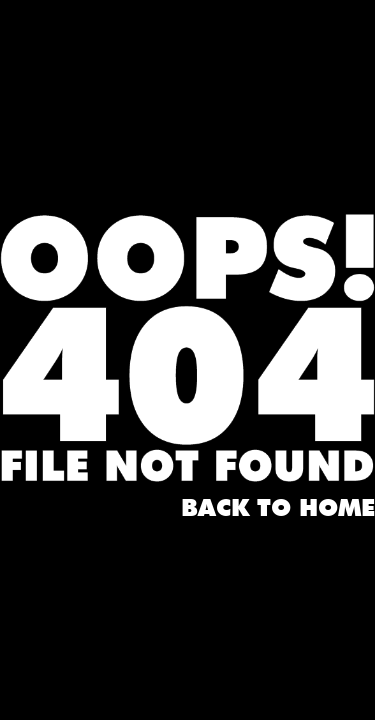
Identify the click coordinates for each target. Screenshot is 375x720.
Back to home (278, 509)
